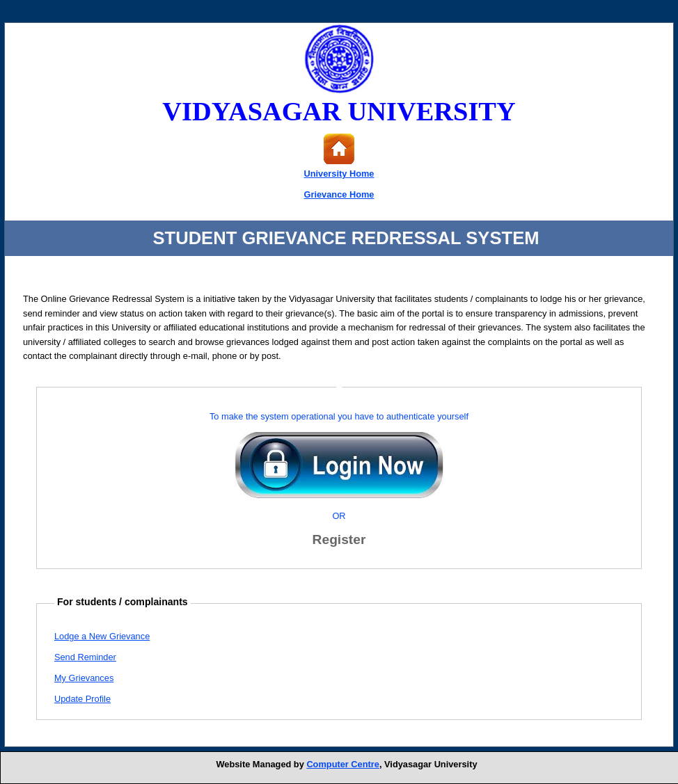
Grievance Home (339, 194)
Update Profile (82, 699)
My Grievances (84, 678)
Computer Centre (343, 764)
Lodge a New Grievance (102, 636)
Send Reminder (85, 657)
